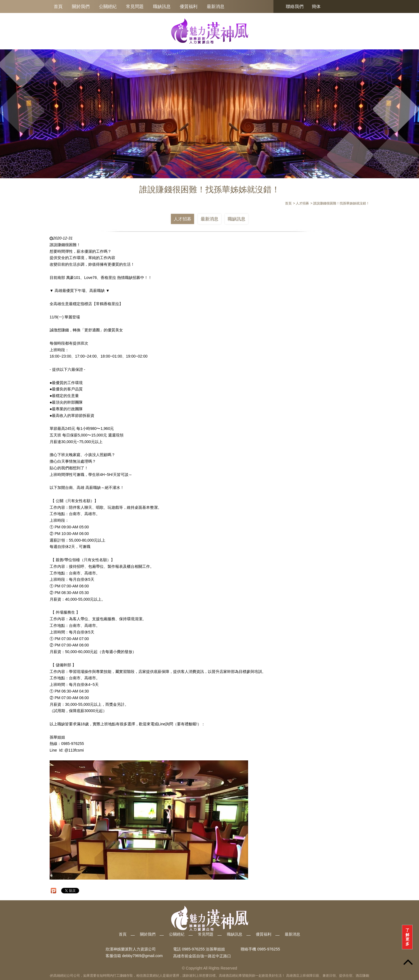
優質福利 (189, 6)
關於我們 (81, 6)
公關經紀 (108, 6)
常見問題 (135, 6)
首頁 (58, 6)
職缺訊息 (162, 6)
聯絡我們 (295, 6)
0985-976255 (269, 949)
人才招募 (182, 219)
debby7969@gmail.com (142, 956)
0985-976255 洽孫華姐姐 (203, 949)
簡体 (316, 6)
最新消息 (216, 6)
